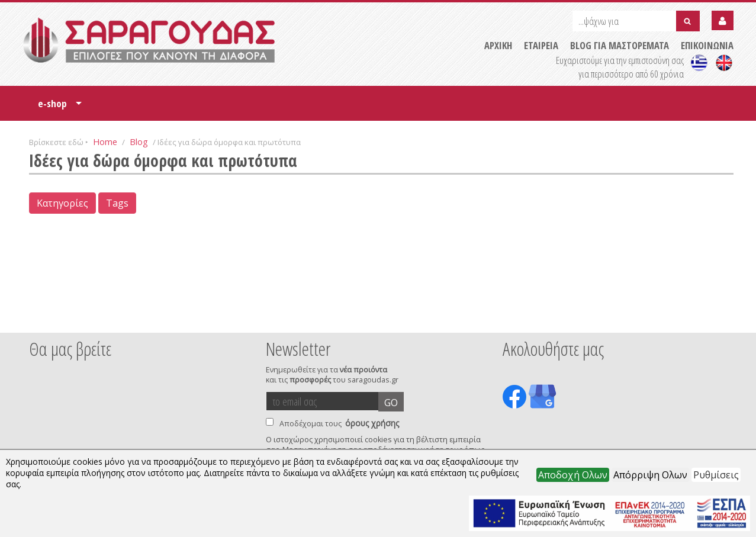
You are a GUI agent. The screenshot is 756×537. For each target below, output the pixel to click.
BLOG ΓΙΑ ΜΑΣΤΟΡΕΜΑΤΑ (620, 45)
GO (391, 403)
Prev (36, 317)
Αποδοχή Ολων (573, 475)
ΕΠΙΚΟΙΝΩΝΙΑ (707, 45)
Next (715, 317)
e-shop (60, 107)
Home (105, 142)
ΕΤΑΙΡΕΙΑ (541, 45)
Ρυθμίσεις (716, 475)
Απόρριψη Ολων (650, 475)
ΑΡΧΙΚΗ (498, 45)
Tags (117, 203)
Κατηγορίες (62, 203)
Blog (139, 142)
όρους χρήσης (372, 423)
